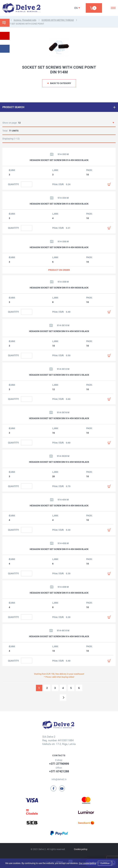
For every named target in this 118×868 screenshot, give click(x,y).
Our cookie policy (87, 863)
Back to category (61, 83)
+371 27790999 (59, 764)
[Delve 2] (21, 8)
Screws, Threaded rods (25, 20)
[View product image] (52, 154)
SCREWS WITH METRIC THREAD (58, 20)
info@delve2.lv (59, 779)
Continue (105, 863)
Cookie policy (81, 849)
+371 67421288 (59, 771)
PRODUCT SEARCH (13, 107)
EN (76, 8)
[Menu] (113, 8)
